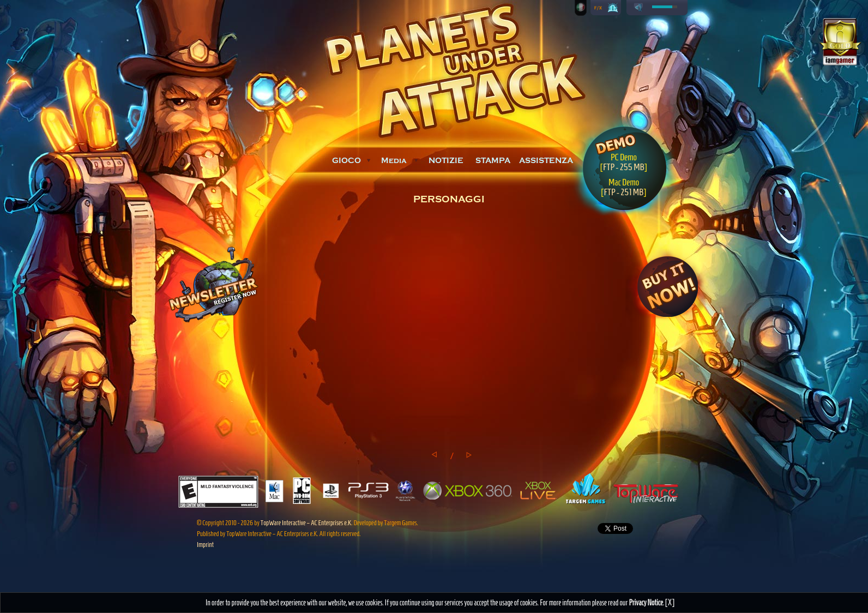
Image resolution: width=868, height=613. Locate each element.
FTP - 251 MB (623, 192)
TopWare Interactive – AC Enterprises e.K (306, 523)
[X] (670, 602)
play (638, 8)
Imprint (205, 545)
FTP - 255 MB (624, 167)
